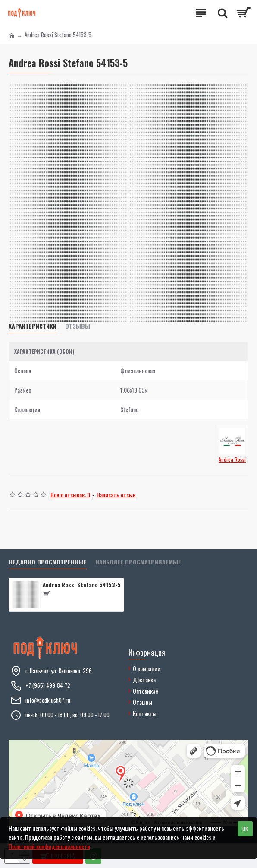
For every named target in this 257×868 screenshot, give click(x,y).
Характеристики (33, 326)
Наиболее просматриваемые (138, 562)
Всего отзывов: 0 (70, 495)
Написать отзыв (116, 495)
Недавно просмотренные (48, 562)
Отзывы (78, 326)
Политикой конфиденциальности (49, 846)
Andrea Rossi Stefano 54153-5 (82, 585)
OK (245, 829)
